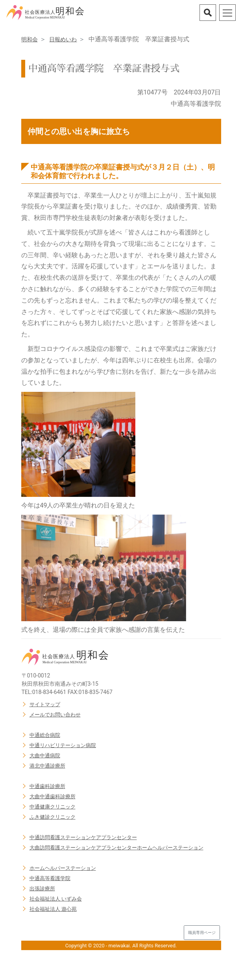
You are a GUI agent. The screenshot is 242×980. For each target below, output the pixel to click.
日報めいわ (63, 39)
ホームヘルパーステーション (63, 868)
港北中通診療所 (47, 766)
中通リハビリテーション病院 (63, 745)
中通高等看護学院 (50, 878)
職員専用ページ (202, 933)
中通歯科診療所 (47, 786)
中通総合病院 (45, 735)
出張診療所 (42, 889)
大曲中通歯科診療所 (53, 796)
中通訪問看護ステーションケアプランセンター (83, 837)
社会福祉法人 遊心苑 (53, 909)
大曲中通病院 (45, 756)
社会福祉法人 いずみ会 (56, 899)
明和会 (30, 39)
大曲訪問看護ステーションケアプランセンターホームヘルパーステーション (116, 848)
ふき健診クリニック (53, 817)
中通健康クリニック (53, 807)
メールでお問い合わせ (55, 715)
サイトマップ (45, 704)
